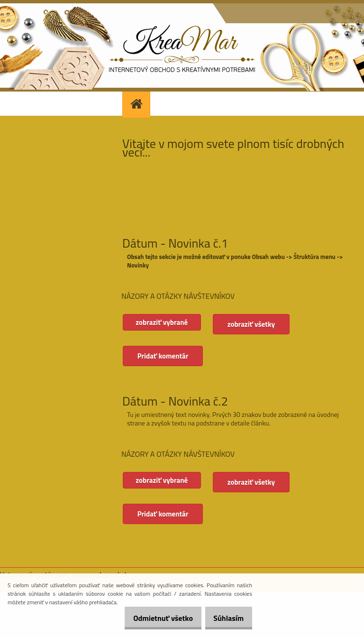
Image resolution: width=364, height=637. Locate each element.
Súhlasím (225, 618)
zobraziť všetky (256, 324)
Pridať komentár (164, 356)
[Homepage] (137, 104)
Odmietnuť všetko (153, 618)
